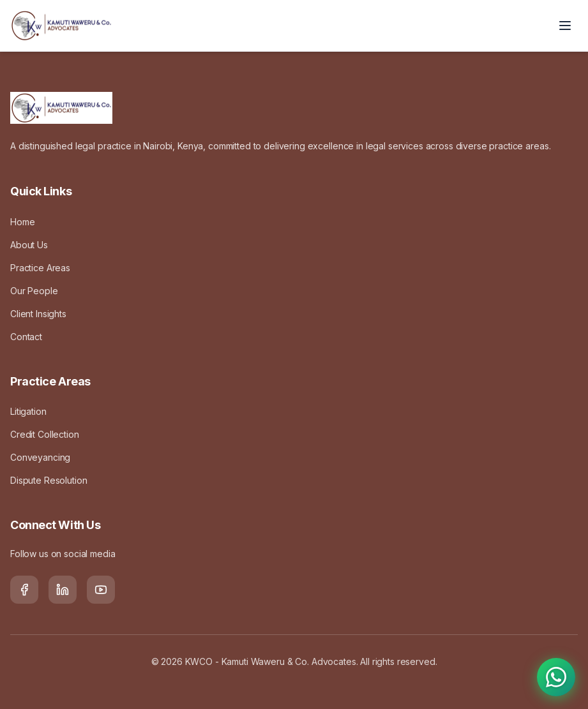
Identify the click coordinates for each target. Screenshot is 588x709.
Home (22, 222)
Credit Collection (45, 434)
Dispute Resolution (49, 480)
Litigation (28, 411)
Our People (34, 291)
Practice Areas (40, 268)
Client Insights (38, 314)
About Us (29, 245)
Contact (26, 337)
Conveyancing (40, 457)
